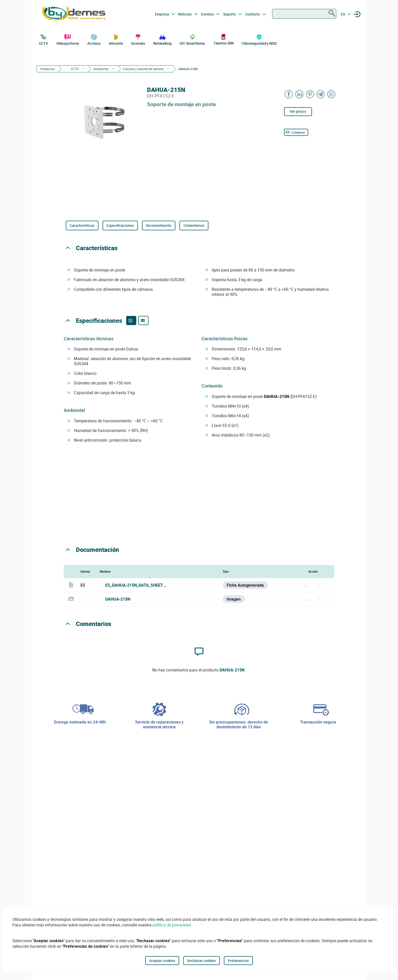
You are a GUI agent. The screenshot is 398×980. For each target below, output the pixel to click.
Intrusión (116, 39)
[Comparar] (296, 132)
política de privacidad (172, 925)
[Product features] (131, 320)
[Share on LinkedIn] (300, 94)
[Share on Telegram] (321, 94)
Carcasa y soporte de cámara (143, 69)
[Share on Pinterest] (310, 94)
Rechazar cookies (202, 961)
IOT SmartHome (192, 39)
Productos (47, 69)
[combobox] (304, 14)
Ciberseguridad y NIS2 (259, 39)
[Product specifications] (143, 320)
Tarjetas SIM (223, 39)
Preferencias (238, 961)
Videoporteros (68, 39)
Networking (162, 39)
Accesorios (101, 69)
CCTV (44, 39)
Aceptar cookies (162, 961)
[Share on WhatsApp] (331, 94)
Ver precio (298, 111)
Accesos (94, 39)
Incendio (138, 39)
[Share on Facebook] (289, 94)
